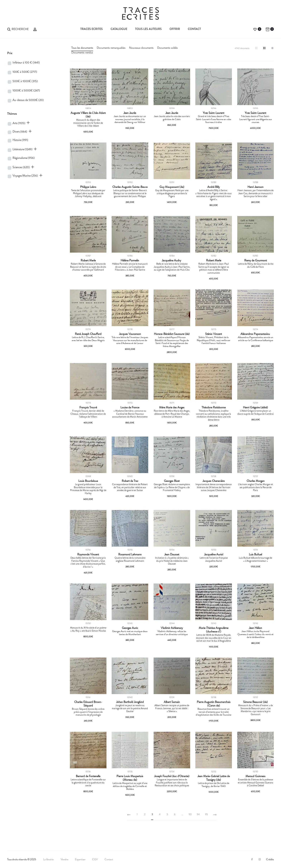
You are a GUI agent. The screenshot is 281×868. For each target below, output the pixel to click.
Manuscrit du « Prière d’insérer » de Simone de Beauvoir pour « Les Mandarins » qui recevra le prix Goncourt (255, 710)
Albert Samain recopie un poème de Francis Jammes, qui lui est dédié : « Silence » (172, 708)
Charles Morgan (256, 481)
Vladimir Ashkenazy (172, 628)
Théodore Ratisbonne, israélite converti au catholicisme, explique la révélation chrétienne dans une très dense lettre (214, 415)
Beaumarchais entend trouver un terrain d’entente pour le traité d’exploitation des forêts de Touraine (214, 712)
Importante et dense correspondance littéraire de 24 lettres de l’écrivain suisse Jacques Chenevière (214, 487)
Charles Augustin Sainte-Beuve (130, 187)
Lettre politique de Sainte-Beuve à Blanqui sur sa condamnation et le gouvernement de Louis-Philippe (130, 193)
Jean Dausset (172, 554)
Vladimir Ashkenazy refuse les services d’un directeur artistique (172, 633)
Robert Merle (88, 260)
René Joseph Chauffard (88, 334)
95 (206, 814)
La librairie (49, 859)
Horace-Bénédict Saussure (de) (172, 334)
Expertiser (80, 859)
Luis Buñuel (255, 554)
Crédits (270, 859)
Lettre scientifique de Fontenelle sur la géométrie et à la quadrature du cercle (88, 782)
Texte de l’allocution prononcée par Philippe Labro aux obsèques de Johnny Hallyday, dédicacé (88, 193)
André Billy (214, 187)
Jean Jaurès (130, 113)
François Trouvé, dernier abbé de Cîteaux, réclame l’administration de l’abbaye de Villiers (88, 414)
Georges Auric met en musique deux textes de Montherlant (130, 633)
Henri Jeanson (255, 187)
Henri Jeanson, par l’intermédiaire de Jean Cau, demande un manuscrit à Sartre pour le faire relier (255, 193)
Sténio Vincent (214, 334)
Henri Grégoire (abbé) (255, 407)
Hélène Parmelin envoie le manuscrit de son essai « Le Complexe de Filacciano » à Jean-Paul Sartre (130, 267)
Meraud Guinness (255, 776)
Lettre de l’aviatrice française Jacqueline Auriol (214, 559)
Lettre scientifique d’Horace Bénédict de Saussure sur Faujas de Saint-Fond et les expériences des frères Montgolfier (172, 342)
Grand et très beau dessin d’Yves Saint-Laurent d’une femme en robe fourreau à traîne (214, 119)
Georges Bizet (172, 481)
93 (190, 814)
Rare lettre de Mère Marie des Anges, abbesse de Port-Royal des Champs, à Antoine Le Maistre (172, 414)
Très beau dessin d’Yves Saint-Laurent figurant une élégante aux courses (256, 119)
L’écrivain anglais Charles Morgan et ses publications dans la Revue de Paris (255, 487)
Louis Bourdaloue (88, 481)
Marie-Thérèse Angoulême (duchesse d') (214, 630)
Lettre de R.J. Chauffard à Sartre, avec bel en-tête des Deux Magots (88, 339)
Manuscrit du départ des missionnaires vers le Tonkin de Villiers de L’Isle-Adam (88, 123)
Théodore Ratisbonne (214, 407)
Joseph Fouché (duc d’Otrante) (172, 776)
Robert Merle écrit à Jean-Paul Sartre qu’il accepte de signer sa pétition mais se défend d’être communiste (214, 268)
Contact (194, 29)
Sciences (21, 167)
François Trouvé (88, 407)
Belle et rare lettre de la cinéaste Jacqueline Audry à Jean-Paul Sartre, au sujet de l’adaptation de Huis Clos (172, 267)
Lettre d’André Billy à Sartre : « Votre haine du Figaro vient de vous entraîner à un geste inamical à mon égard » (214, 195)
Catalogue (119, 29)
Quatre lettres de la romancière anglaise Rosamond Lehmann (130, 559)
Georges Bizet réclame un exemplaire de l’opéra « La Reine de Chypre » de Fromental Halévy (172, 487)
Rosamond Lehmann (130, 554)
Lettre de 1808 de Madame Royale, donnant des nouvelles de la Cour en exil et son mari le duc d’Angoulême (214, 638)
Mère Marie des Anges (172, 407)
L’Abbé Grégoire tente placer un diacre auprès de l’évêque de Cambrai (256, 412)
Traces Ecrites (91, 29)
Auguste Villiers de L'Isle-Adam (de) (88, 115)
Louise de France (130, 407)
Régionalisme (24, 158)
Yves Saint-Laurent (214, 113)
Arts (19, 123)
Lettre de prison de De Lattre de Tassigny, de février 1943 (214, 785)
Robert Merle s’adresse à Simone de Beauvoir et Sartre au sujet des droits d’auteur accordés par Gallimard (88, 267)
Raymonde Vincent (88, 554)
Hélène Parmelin (130, 260)
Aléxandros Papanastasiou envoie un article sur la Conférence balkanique (255, 339)
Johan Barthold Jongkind (130, 702)
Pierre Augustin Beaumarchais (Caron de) (214, 704)
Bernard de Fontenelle (88, 776)
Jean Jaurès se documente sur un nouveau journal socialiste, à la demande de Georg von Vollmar (130, 119)
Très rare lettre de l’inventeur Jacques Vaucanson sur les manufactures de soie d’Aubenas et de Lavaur (130, 340)
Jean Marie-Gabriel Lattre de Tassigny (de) (214, 778)
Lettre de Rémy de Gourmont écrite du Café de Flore (256, 265)
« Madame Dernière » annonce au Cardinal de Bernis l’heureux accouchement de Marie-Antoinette (130, 414)
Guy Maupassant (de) (172, 187)
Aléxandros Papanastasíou (256, 334)
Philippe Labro (88, 187)
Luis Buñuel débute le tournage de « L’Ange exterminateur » (255, 559)
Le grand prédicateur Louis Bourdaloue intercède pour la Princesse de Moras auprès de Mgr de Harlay (88, 489)
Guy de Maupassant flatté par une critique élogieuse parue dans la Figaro (172, 193)
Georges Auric (130, 628)
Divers (20, 131)
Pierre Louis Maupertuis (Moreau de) (130, 778)
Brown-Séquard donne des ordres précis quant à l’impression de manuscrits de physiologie (88, 712)
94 (198, 814)
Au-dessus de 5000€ (28, 100)
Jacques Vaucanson (130, 334)
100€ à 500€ (25, 72)
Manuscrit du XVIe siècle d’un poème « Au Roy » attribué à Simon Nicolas (88, 629)
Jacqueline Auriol (214, 554)
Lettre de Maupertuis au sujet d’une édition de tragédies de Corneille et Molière (130, 786)
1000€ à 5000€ (26, 90)
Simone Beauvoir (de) (255, 702)
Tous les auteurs (148, 29)
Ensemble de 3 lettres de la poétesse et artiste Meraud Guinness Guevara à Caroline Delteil (255, 782)
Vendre (65, 859)
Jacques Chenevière (214, 481)
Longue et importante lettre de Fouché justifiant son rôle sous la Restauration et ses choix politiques (172, 782)
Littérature (22, 149)
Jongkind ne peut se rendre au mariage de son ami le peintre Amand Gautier (130, 708)
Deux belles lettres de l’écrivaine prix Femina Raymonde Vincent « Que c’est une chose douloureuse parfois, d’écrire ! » (88, 562)
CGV (95, 859)
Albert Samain (172, 702)
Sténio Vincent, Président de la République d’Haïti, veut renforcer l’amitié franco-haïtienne (214, 340)
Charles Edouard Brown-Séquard (88, 704)
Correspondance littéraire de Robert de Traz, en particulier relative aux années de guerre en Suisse (130, 487)
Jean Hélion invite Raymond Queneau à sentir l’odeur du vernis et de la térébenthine (255, 634)
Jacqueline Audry (172, 260)
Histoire (20, 140)
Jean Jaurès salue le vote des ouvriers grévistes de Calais (172, 118)
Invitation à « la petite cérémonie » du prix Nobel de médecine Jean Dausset (172, 561)
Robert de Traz (130, 481)
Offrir (175, 29)
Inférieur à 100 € (26, 62)
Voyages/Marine (25, 176)
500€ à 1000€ (25, 81)
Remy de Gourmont (256, 260)
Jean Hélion (255, 628)
